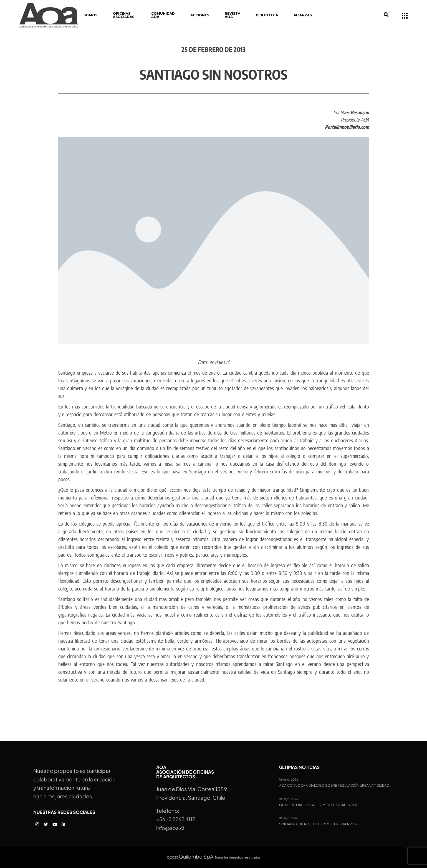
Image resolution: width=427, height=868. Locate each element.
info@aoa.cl (170, 828)
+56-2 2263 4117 (176, 819)
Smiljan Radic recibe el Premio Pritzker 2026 (319, 824)
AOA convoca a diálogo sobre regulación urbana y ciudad (334, 786)
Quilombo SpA (196, 856)
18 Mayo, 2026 (289, 779)
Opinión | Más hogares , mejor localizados (319, 805)
